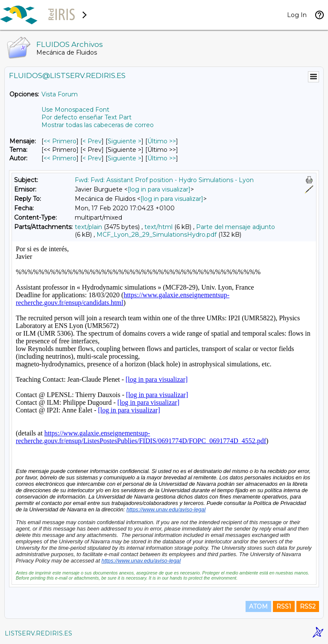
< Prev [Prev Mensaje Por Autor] (92, 158)
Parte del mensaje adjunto (236, 227)
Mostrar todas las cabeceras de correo (98, 125)
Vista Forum (60, 94)
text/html (158, 227)
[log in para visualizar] (159, 189)
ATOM (258, 606)
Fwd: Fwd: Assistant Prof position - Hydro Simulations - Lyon (164, 180)
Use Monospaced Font (75, 110)
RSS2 (308, 606)
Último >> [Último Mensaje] (162, 141)
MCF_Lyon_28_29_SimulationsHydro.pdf (157, 235)
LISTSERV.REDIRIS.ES (38, 633)
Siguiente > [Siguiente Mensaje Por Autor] (124, 158)
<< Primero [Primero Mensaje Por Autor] (60, 158)
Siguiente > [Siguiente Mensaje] (124, 141)
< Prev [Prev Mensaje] (92, 141)
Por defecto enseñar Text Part (86, 117)
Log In (297, 15)
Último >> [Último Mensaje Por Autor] (162, 158)
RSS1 (284, 606)
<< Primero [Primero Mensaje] (60, 141)
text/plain (88, 227)
